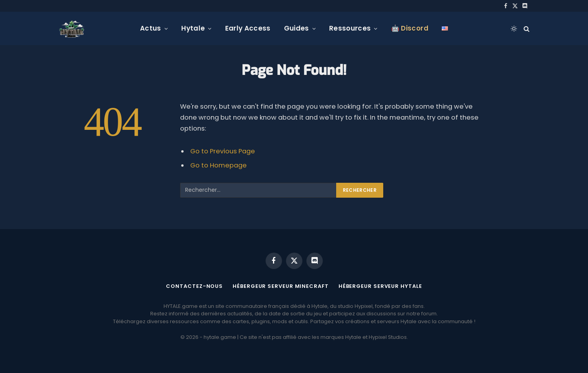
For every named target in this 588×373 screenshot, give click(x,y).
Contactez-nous (194, 286)
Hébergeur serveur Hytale (380, 286)
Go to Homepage (218, 165)
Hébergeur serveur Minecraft (281, 286)
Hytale (193, 28)
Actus (151, 28)
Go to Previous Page (223, 151)
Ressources (350, 28)
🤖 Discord (410, 28)
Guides (297, 28)
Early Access (248, 28)
